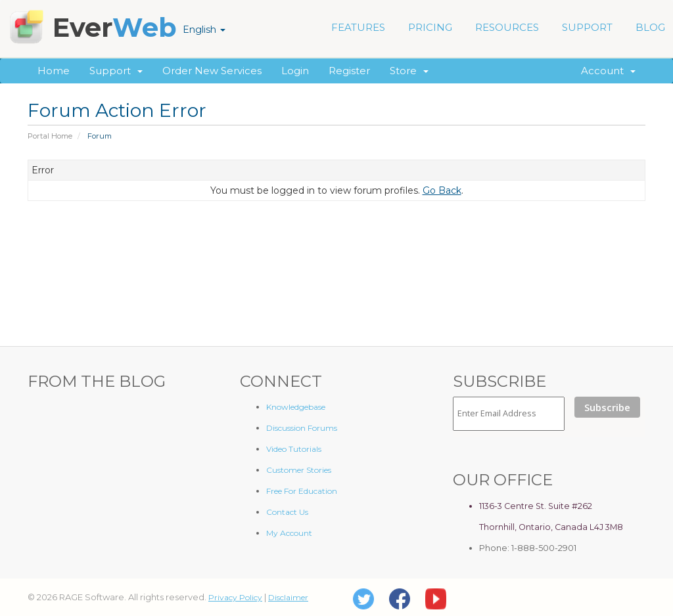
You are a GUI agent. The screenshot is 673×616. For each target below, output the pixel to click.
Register (349, 71)
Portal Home (50, 136)
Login (295, 71)
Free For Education (302, 491)
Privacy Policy (235, 597)
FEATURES (358, 27)
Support (116, 71)
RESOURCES (507, 27)
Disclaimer (288, 597)
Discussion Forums (302, 428)
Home (54, 71)
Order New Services (212, 71)
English (204, 30)
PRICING (430, 27)
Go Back (442, 190)
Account (608, 71)
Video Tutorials (294, 449)
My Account (289, 533)
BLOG (650, 27)
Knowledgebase (296, 407)
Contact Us (287, 512)
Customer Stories (299, 470)
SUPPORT (587, 27)
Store (409, 71)
